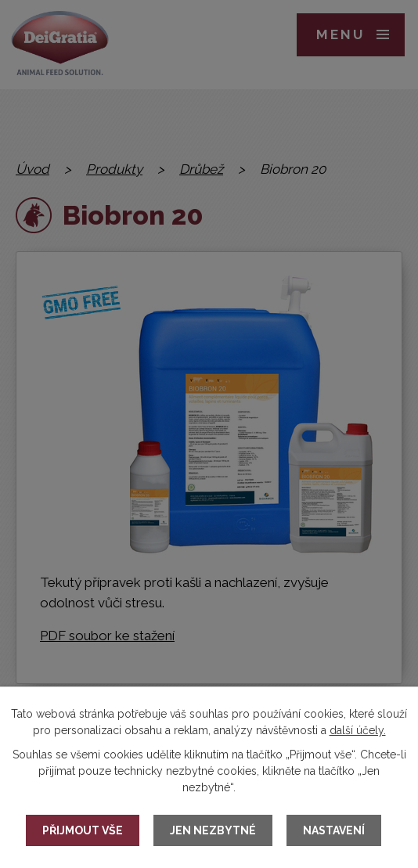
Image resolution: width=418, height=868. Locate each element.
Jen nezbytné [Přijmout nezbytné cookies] (213, 830)
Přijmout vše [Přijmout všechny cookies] (83, 830)
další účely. (358, 730)
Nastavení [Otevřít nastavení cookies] (334, 830)
